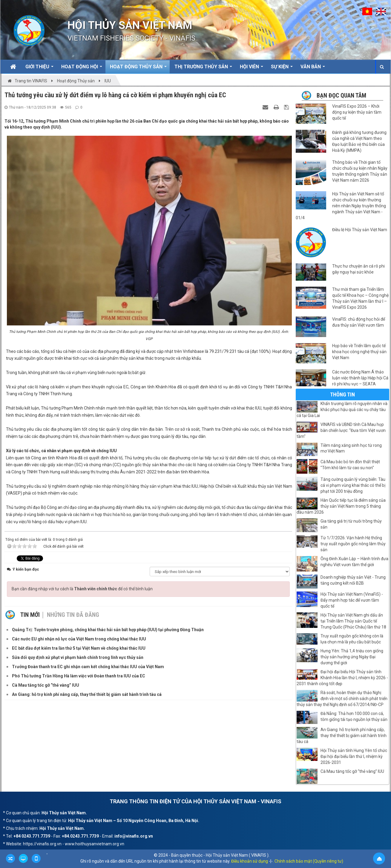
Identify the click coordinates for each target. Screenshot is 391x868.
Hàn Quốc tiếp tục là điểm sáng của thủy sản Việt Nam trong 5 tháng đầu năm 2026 (341, 506)
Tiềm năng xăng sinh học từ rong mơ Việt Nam (351, 448)
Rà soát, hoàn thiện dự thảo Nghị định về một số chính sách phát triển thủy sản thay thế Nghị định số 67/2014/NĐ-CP (342, 699)
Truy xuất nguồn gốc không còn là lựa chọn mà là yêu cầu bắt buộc (352, 639)
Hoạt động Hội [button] (82, 69)
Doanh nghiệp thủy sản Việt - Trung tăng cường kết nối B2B (353, 580)
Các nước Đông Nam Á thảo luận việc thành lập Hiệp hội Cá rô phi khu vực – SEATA (360, 378)
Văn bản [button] (313, 69)
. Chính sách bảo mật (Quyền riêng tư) (308, 861)
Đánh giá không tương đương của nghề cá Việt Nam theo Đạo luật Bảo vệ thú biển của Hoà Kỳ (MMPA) (359, 141)
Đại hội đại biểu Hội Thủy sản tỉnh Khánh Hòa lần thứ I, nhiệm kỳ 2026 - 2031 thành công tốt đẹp (342, 678)
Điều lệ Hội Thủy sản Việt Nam (360, 230)
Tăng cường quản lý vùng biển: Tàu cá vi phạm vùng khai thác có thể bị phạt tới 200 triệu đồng (353, 485)
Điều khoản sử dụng (250, 861)
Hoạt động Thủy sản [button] (138, 69)
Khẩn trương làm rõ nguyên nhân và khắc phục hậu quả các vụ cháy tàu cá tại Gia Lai (342, 410)
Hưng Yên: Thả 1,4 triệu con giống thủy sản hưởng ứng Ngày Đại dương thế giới (352, 657)
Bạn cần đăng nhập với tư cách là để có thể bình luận (82, 589)
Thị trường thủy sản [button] (203, 69)
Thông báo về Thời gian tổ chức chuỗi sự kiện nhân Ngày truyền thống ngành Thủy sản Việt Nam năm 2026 (360, 171)
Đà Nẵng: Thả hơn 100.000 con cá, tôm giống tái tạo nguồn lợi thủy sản (354, 716)
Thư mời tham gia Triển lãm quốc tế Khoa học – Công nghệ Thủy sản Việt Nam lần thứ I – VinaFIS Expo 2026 (360, 298)
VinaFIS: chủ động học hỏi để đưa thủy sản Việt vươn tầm (359, 322)
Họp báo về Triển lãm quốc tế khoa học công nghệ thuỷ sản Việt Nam (359, 352)
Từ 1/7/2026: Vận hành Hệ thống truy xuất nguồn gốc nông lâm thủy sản (353, 544)
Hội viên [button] (252, 69)
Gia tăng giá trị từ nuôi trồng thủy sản (351, 524)
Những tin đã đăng (73, 615)
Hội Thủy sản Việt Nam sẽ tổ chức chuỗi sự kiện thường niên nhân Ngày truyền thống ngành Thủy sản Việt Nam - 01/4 (341, 206)
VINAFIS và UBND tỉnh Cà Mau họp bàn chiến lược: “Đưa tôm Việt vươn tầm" (341, 430)
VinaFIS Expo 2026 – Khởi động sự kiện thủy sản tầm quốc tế (357, 112)
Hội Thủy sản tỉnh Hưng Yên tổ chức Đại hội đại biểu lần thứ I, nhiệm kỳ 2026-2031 (354, 756)
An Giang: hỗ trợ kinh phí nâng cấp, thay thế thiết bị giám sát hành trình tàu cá (342, 736)
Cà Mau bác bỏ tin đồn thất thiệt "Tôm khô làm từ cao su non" (350, 465)
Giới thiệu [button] (39, 69)
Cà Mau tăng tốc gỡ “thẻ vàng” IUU (352, 771)
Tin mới (30, 615)
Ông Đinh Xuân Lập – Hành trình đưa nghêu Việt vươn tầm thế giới (354, 562)
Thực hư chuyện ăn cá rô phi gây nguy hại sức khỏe (358, 269)
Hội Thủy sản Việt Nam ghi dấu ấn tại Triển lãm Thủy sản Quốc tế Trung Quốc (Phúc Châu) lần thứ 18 (353, 621)
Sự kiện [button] (282, 69)
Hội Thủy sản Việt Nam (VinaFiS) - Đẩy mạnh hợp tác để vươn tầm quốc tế (352, 600)
